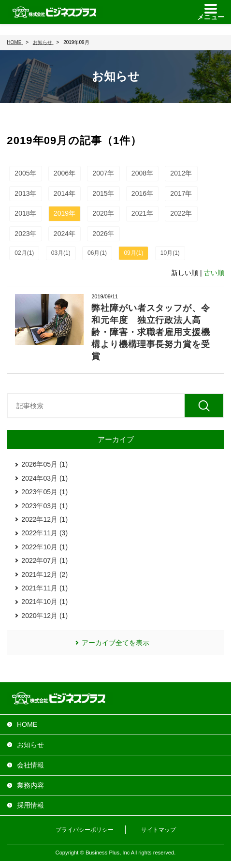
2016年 (142, 193)
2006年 (65, 173)
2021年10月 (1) (44, 602)
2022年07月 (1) (44, 560)
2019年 (65, 213)
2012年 (181, 173)
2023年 (25, 234)
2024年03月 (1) (44, 478)
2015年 (103, 193)
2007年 (103, 173)
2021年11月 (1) (44, 588)
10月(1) (170, 253)
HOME (27, 724)
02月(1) (24, 253)
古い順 (214, 273)
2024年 (65, 234)
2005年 (25, 173)
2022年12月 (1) (44, 519)
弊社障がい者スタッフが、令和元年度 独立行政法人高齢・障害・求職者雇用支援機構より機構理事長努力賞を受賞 (151, 332)
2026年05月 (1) (44, 464)
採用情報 (30, 805)
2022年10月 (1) (44, 547)
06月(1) (97, 253)
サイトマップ (159, 830)
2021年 (142, 213)
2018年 (25, 213)
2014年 (65, 193)
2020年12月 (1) (44, 616)
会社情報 (30, 765)
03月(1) (61, 253)
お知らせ (30, 745)
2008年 (142, 173)
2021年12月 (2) (44, 574)
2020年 (103, 213)
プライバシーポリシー (85, 830)
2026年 (103, 234)
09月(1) (133, 253)
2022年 (181, 213)
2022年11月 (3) (44, 533)
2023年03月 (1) (44, 506)
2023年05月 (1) (44, 492)
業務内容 (30, 785)
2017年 (181, 193)
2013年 (25, 193)
